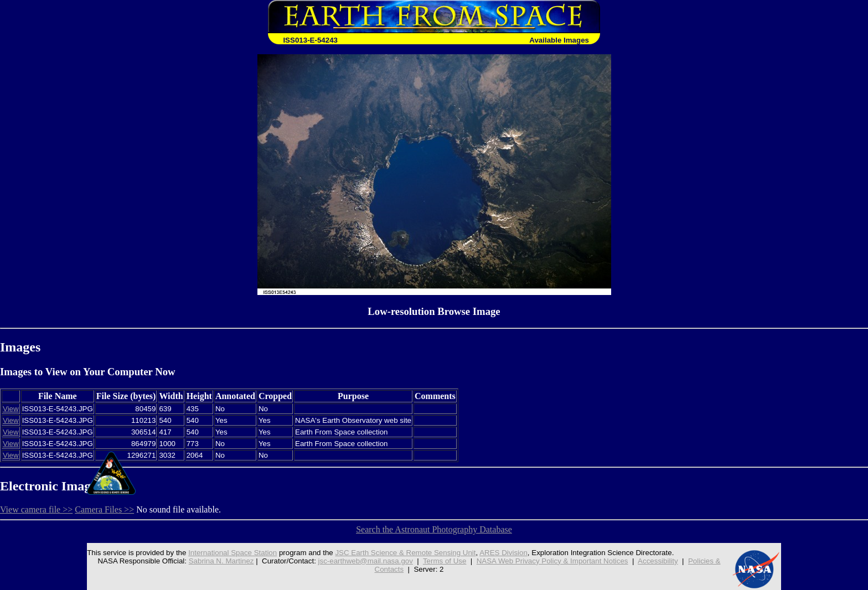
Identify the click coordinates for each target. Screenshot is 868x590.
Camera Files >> (104, 509)
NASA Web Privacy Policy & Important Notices (552, 561)
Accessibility (658, 561)
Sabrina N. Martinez (221, 561)
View (11, 409)
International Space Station (232, 553)
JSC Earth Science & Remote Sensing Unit (405, 553)
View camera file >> (36, 509)
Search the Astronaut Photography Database (434, 529)
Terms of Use (445, 561)
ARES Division (503, 553)
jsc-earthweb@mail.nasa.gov (366, 561)
